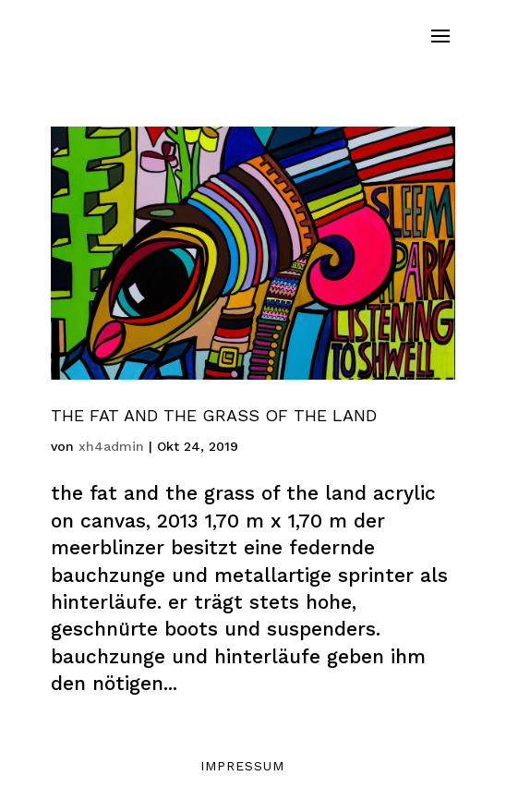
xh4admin (111, 446)
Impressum (242, 766)
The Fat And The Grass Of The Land (214, 415)
